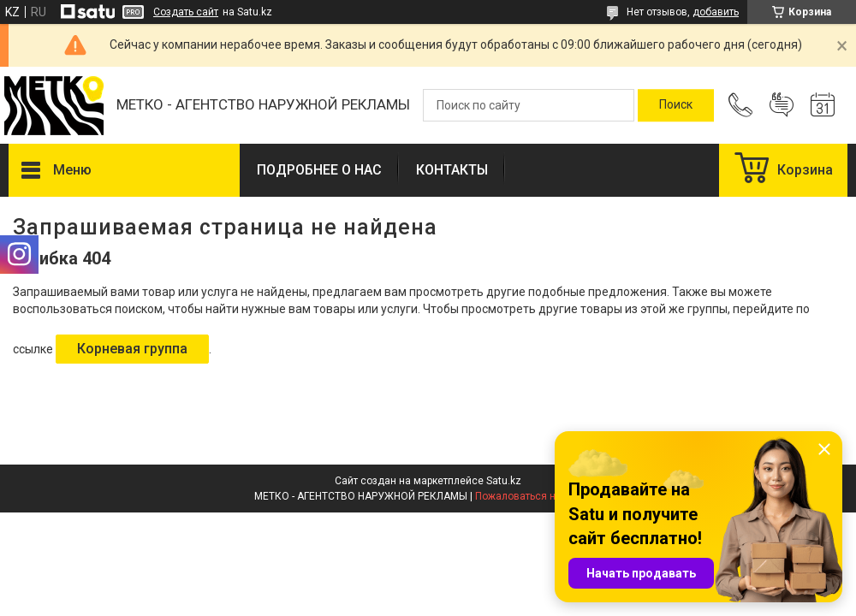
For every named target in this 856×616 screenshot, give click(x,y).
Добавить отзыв (782, 105)
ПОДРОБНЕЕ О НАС (319, 170)
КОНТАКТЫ (452, 170)
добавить (716, 12)
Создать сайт (186, 12)
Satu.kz (504, 481)
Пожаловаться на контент (538, 496)
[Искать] (676, 105)
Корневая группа (132, 349)
